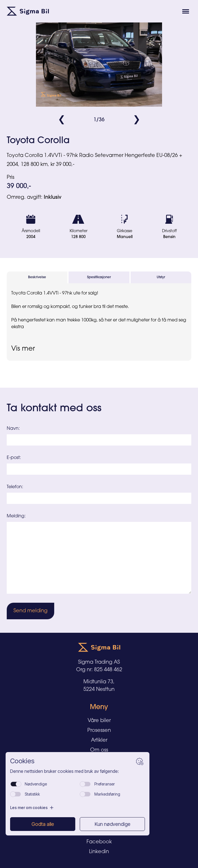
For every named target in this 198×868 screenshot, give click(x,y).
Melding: (16, 516)
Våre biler (99, 721)
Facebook (99, 842)
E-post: (14, 458)
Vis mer (23, 349)
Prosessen (99, 731)
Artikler (99, 740)
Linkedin (99, 852)
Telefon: (15, 487)
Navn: (13, 429)
